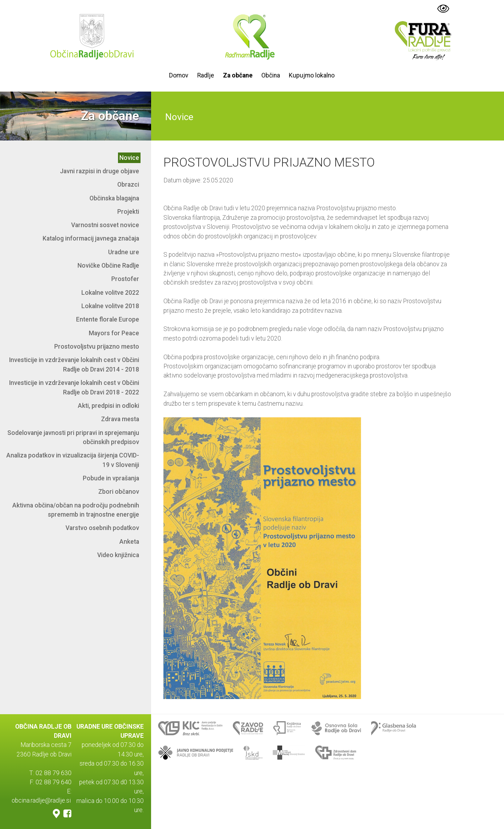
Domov (179, 75)
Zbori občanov (119, 492)
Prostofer (125, 279)
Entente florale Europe (108, 319)
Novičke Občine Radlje (108, 266)
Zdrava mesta (120, 419)
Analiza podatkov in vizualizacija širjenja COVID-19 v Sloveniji (73, 460)
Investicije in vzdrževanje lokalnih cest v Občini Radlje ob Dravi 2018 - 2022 (74, 387)
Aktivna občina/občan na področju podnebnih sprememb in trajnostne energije (76, 510)
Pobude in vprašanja (111, 478)
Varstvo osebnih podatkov (102, 528)
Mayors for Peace (114, 333)
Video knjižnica (118, 555)
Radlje (206, 75)
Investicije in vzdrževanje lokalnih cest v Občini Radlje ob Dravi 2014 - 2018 (74, 364)
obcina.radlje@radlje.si (41, 801)
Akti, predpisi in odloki (108, 406)
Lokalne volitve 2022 (110, 293)
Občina (271, 75)
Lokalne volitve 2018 (110, 306)
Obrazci (128, 185)
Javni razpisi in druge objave (99, 171)
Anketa (129, 542)
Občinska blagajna (114, 198)
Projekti (128, 212)
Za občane (238, 75)
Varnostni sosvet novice (105, 225)
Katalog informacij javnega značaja (91, 238)
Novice (129, 158)
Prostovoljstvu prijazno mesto (97, 347)
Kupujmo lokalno (312, 75)
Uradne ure (124, 252)
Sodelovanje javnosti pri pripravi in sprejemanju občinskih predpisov (73, 437)
